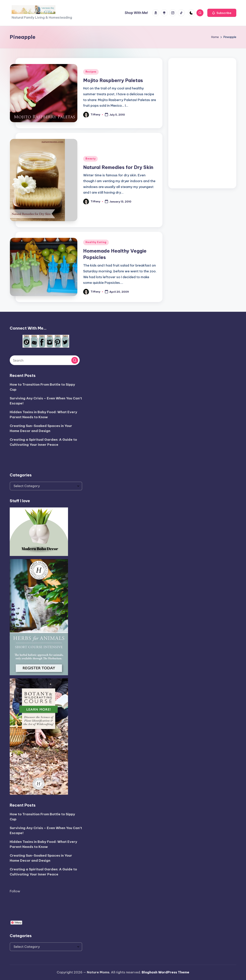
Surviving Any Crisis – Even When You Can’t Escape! (46, 401)
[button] (222, 13)
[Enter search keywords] (45, 360)
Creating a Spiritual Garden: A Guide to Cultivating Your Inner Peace (43, 442)
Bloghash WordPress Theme (165, 972)
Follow (15, 891)
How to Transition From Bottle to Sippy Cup (42, 387)
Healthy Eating (96, 242)
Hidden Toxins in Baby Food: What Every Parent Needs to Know (43, 415)
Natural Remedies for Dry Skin (118, 167)
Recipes (91, 72)
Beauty (90, 159)
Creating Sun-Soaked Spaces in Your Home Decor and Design (41, 428)
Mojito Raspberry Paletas (113, 80)
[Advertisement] (202, 122)
